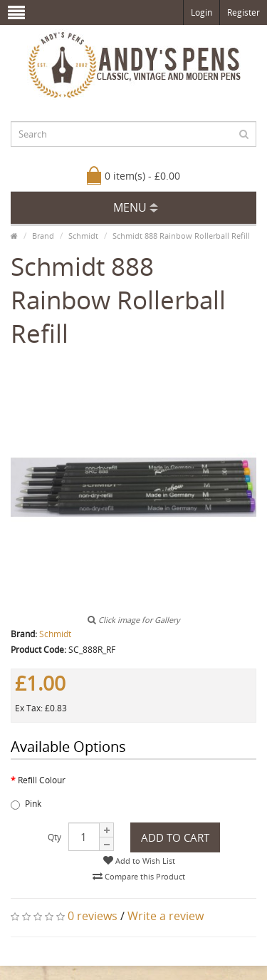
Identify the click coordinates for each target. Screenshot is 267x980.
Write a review (166, 916)
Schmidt (83, 236)
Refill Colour (42, 780)
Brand (43, 236)
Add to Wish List (139, 861)
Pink (26, 804)
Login (201, 12)
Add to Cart (175, 837)
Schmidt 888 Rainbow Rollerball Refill (181, 236)
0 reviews (93, 916)
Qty (54, 837)
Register (244, 12)
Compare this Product (139, 876)
